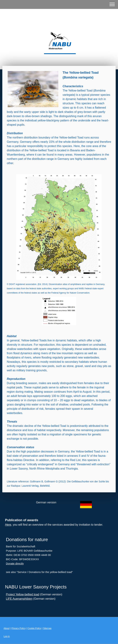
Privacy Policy (19, 628)
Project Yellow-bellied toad (23, 594)
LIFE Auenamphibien (19, 599)
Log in (7, 636)
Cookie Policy (34, 628)
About (7, 628)
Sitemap (47, 628)
